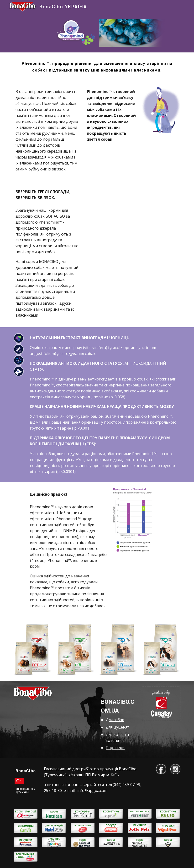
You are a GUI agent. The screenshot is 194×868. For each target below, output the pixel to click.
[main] (97, 67)
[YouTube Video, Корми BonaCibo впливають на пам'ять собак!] (133, 212)
